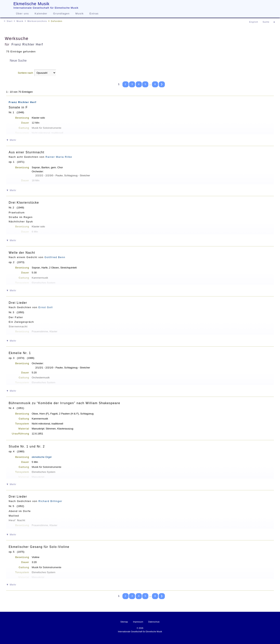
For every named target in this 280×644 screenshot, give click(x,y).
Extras (94, 14)
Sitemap (124, 622)
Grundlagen (61, 14)
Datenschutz (154, 622)
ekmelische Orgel (42, 457)
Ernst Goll (46, 307)
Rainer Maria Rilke (59, 157)
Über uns (22, 14)
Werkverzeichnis (37, 21)
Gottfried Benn (55, 257)
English (254, 22)
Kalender (41, 14)
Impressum (138, 622)
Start (10, 21)
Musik (80, 14)
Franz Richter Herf (27, 44)
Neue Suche (18, 61)
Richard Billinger (50, 501)
